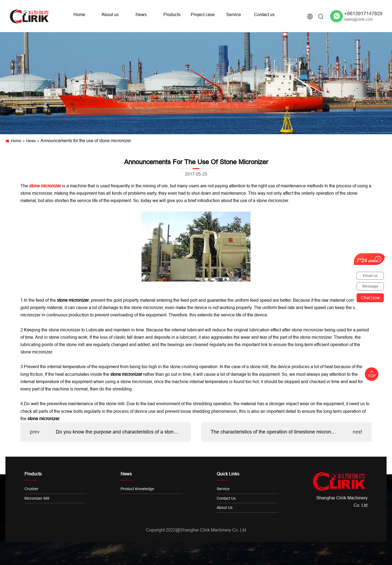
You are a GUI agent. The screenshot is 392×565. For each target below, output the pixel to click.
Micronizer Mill (37, 498)
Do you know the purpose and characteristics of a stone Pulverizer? (119, 432)
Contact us (264, 14)
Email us (370, 276)
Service (234, 14)
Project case (203, 14)
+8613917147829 (363, 13)
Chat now (370, 298)
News (141, 14)
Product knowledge (137, 489)
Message (370, 286)
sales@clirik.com (359, 19)
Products (172, 14)
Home (79, 14)
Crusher (31, 489)
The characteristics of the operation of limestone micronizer (274, 432)
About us (110, 14)
